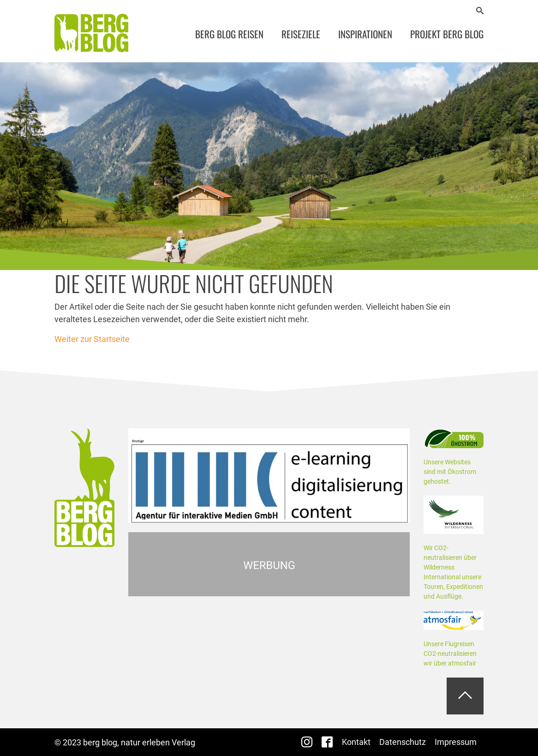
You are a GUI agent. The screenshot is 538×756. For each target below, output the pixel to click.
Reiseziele (301, 34)
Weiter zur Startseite (92, 339)
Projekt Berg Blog (447, 34)
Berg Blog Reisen (229, 34)
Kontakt (356, 742)
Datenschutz (403, 742)
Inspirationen (365, 34)
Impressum (456, 742)
